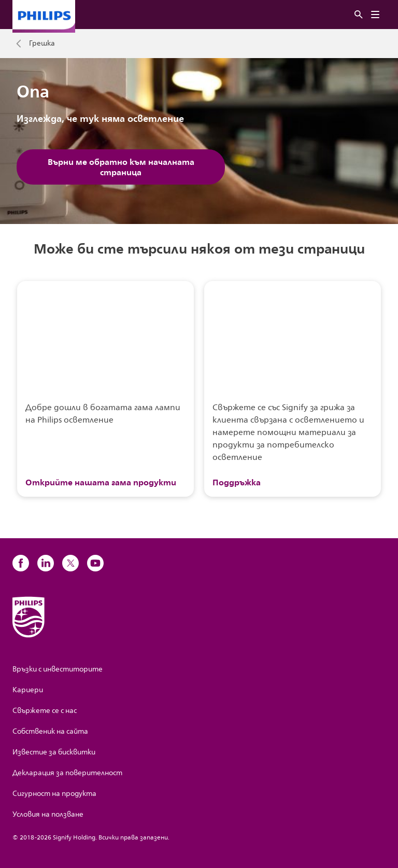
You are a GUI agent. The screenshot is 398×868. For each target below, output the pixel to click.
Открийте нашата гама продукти (101, 482)
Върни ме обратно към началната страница (121, 167)
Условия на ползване (48, 814)
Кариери (28, 690)
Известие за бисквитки (54, 752)
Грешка (42, 44)
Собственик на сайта (50, 731)
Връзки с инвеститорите (58, 669)
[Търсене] (359, 15)
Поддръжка (237, 482)
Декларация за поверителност (67, 773)
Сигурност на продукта (54, 794)
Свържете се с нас (45, 711)
